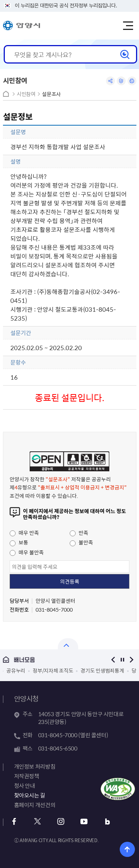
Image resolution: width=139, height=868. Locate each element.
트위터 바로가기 (38, 822)
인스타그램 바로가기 (61, 822)
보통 (19, 542)
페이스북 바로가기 (14, 822)
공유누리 (16, 670)
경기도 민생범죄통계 (102, 670)
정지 (123, 659)
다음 (132, 659)
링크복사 (121, 81)
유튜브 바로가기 (84, 822)
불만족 (81, 542)
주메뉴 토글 (128, 26)
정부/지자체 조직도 (53, 670)
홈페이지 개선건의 (35, 805)
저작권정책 (27, 776)
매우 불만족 (27, 552)
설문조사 (51, 94)
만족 (79, 533)
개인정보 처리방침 (35, 766)
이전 (113, 659)
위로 (127, 849)
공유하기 (110, 81)
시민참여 (26, 94)
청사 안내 (25, 786)
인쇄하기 (132, 81)
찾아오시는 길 (30, 795)
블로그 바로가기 (108, 822)
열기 (68, 644)
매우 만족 (24, 533)
